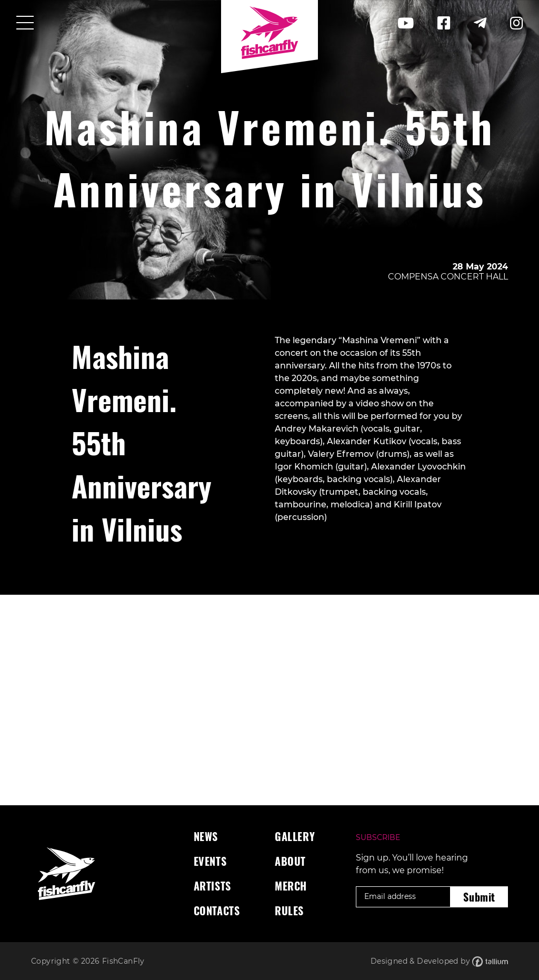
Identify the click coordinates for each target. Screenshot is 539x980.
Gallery (295, 836)
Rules (289, 911)
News (206, 836)
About (290, 861)
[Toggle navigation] (25, 24)
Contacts (217, 911)
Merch (291, 886)
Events (210, 861)
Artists (212, 886)
